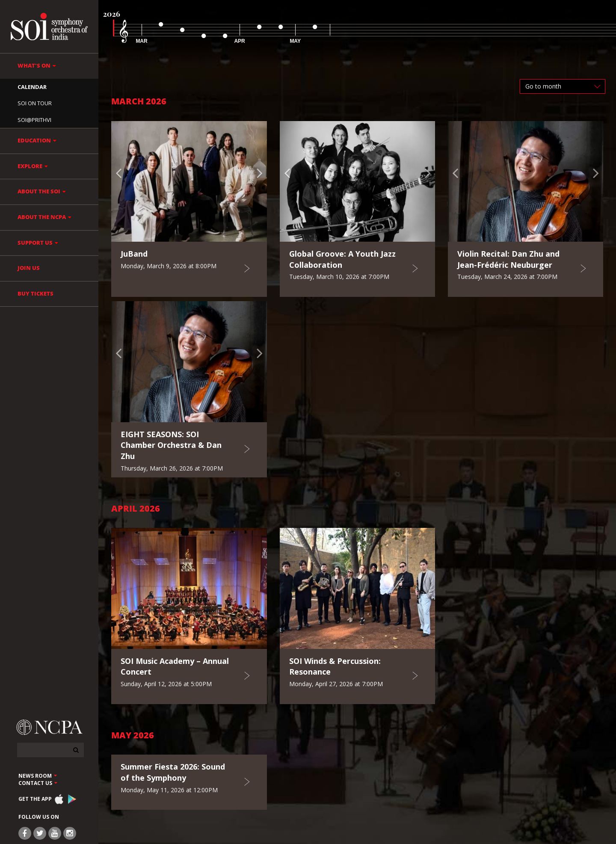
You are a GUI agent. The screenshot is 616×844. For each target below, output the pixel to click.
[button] (123, 181)
